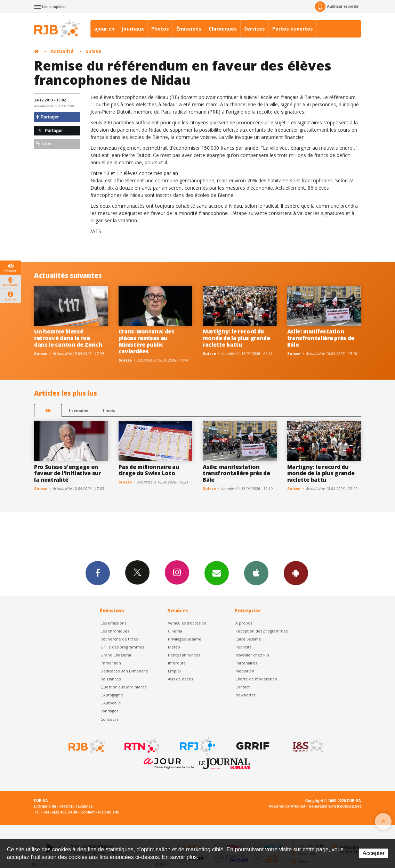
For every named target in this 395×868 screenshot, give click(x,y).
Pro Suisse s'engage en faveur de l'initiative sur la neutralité (67, 473)
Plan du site (108, 812)
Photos (160, 29)
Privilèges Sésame (185, 639)
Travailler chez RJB (252, 655)
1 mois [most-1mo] (109, 410)
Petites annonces (184, 655)
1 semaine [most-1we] (78, 410)
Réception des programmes (261, 631)
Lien (44, 144)
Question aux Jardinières (123, 687)
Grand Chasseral (116, 655)
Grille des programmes (122, 647)
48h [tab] (48, 410)
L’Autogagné (112, 695)
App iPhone (256, 573)
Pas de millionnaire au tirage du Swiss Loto (149, 470)
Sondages (109, 711)
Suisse (94, 51)
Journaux (133, 29)
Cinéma (175, 631)
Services (255, 29)
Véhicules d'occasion (187, 623)
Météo (174, 647)
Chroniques (223, 29)
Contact (243, 687)
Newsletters (217, 573)
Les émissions (113, 623)
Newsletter (245, 695)
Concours (109, 719)
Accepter (374, 853)
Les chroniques (115, 631)
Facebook (98, 573)
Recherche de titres (119, 639)
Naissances (111, 679)
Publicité (244, 647)
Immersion (111, 663)
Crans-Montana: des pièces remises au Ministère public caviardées (147, 341)
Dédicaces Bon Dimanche (124, 671)
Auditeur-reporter (337, 7)
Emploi (174, 671)
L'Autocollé (111, 703)
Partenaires (246, 663)
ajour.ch (104, 29)
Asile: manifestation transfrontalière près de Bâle (321, 338)
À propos (244, 623)
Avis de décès (180, 679)
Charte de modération (256, 679)
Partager (47, 117)
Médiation (245, 671)
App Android (296, 573)
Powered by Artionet (287, 806)
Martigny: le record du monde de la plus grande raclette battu (236, 338)
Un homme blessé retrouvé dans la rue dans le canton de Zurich (68, 338)
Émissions (189, 29)
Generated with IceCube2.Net (335, 806)
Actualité (62, 51)
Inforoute (177, 663)
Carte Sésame (248, 639)
